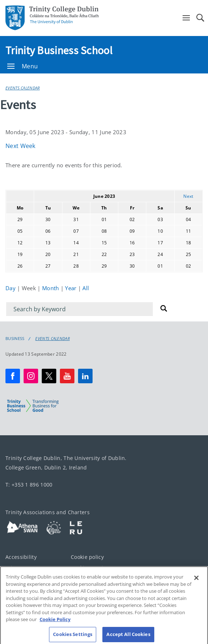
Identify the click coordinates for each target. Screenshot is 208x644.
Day (11, 288)
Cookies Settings (91, 568)
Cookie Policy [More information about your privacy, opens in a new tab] (55, 624)
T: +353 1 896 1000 (29, 485)
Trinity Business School (59, 50)
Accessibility (21, 557)
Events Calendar (23, 88)
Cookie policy (87, 557)
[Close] (196, 583)
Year (72, 288)
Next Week (21, 146)
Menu (23, 66)
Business (15, 339)
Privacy (14, 568)
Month (51, 288)
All (86, 288)
